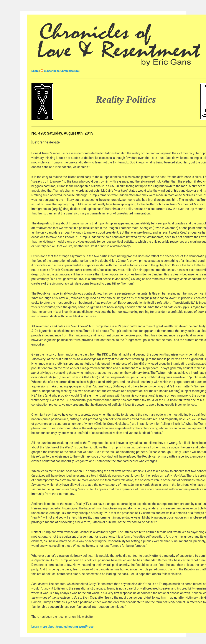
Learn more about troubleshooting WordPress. (63, 627)
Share (35, 71)
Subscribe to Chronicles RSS (62, 71)
